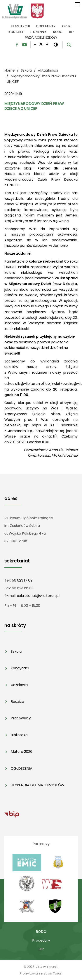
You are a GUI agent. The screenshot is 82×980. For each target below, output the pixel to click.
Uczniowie (19, 685)
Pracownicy (21, 718)
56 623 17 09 (22, 580)
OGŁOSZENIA (22, 768)
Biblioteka (19, 735)
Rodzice (17, 702)
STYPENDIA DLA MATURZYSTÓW (38, 785)
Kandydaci (20, 668)
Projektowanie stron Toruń (41, 973)
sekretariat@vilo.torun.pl (38, 596)
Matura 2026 (22, 752)
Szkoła (16, 651)
